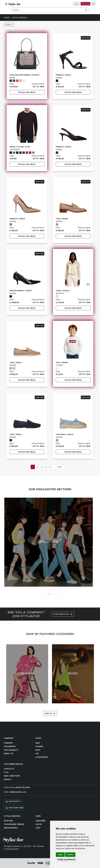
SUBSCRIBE (41, 821)
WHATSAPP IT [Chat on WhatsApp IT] (13, 802)
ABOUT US (9, 754)
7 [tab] (59, 594)
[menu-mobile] (6, 4)
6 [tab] (56, 594)
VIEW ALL (50, 713)
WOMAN (39, 746)
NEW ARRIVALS (20, 18)
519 (59, 467)
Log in (76, 4)
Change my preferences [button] (67, 859)
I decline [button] (70, 855)
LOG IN (39, 824)
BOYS (38, 750)
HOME (7, 18)
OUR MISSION (10, 746)
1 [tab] (38, 594)
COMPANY (8, 743)
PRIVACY (8, 779)
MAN (38, 743)
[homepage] (15, 4)
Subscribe (85, 4)
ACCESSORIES (42, 757)
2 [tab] (42, 594)
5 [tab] (52, 594)
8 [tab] (63, 594)
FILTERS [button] (9, 25)
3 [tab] (45, 594)
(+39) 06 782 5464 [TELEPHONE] (22, 787)
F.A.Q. (6, 772)
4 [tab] (49, 594)
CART (38, 828)
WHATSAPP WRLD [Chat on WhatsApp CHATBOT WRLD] (15, 808)
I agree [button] (60, 855)
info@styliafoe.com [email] (18, 792)
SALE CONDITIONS (12, 776)
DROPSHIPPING (11, 828)
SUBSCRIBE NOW (63, 614)
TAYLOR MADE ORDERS (14, 824)
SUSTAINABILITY (11, 750)
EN (93, 4)
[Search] (50, 10)
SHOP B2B (8, 821)
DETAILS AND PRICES (27, 92)
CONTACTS (9, 769)
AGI (37, 754)
